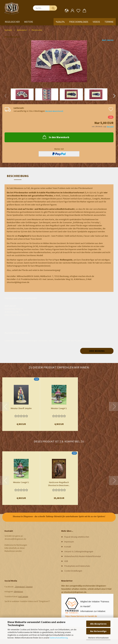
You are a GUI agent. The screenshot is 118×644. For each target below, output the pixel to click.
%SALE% (60, 22)
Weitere (29, 22)
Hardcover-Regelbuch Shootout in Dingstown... (59, 483)
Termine (109, 22)
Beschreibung (18, 176)
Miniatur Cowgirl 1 (59, 408)
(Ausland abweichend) (54, 111)
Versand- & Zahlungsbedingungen (79, 551)
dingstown (18, 591)
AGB (66, 561)
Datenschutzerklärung (59, 638)
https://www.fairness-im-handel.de (81, 616)
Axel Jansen (108, 40)
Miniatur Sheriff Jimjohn (21, 408)
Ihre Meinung (97, 351)
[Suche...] (53, 8)
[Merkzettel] (78, 11)
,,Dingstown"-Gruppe (23, 587)
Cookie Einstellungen (73, 571)
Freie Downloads (79, 22)
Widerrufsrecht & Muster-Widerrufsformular (83, 556)
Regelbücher (12, 22)
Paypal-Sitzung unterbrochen (77, 537)
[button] (66, 11)
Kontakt (68, 547)
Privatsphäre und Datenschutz (77, 566)
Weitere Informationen (98, 638)
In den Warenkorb (56, 137)
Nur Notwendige (98, 631)
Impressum (69, 542)
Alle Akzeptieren (98, 624)
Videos (96, 22)
